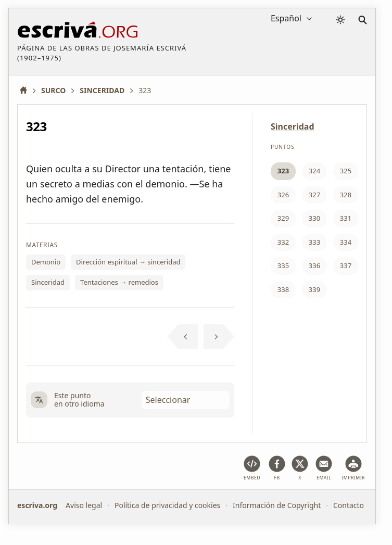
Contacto (349, 505)
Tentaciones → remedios (119, 282)
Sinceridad (48, 282)
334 (346, 242)
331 (346, 218)
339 (314, 289)
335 (283, 265)
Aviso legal (84, 505)
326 (283, 195)
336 (314, 265)
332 (283, 242)
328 (346, 195)
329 (283, 218)
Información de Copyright (277, 505)
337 (346, 265)
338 (283, 289)
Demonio (46, 262)
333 (314, 242)
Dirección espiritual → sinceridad (128, 262)
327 (314, 195)
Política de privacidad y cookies (167, 505)
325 (346, 171)
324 (314, 171)
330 (314, 218)
